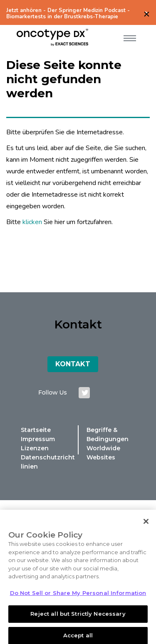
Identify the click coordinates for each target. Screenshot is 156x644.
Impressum (38, 439)
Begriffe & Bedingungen (108, 434)
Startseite (36, 430)
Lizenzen (35, 448)
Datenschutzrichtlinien (48, 462)
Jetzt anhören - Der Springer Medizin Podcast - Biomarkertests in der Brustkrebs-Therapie (68, 14)
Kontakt (73, 364)
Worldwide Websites (103, 453)
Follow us (52, 392)
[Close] (146, 524)
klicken (32, 222)
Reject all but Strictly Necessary (78, 617)
